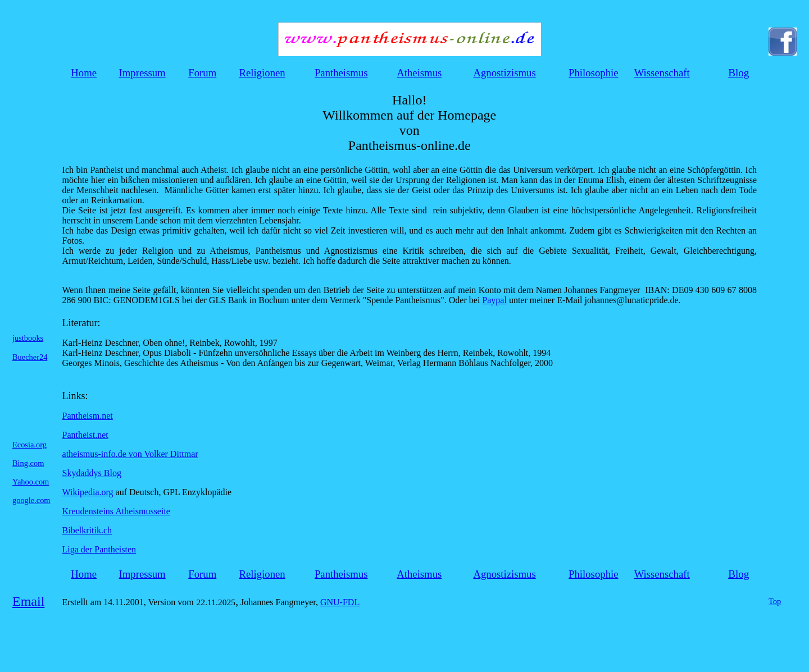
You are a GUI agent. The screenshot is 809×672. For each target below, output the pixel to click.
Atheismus (419, 73)
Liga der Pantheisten (99, 549)
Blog (738, 73)
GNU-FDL (340, 602)
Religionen (262, 73)
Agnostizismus (504, 73)
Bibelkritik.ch (87, 530)
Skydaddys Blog (92, 473)
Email (28, 601)
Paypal (494, 300)
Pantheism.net (88, 416)
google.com (31, 500)
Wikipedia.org (88, 492)
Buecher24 (30, 357)
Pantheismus (341, 73)
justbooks (28, 338)
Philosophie (593, 73)
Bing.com (28, 463)
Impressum (142, 73)
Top (775, 601)
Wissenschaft (662, 73)
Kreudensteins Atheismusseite (116, 511)
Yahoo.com (31, 482)
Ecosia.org (29, 445)
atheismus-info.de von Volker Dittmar (130, 454)
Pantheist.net (85, 435)
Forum (202, 73)
